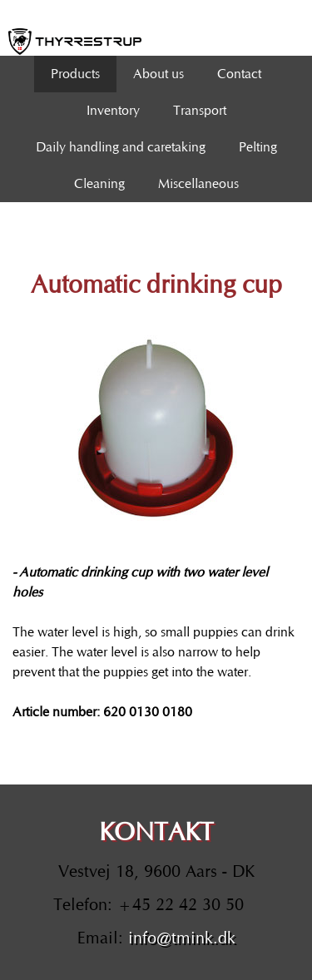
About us (158, 74)
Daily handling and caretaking (121, 147)
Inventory (113, 111)
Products (75, 74)
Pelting (258, 147)
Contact (239, 74)
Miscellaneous (198, 184)
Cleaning (99, 184)
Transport (200, 111)
